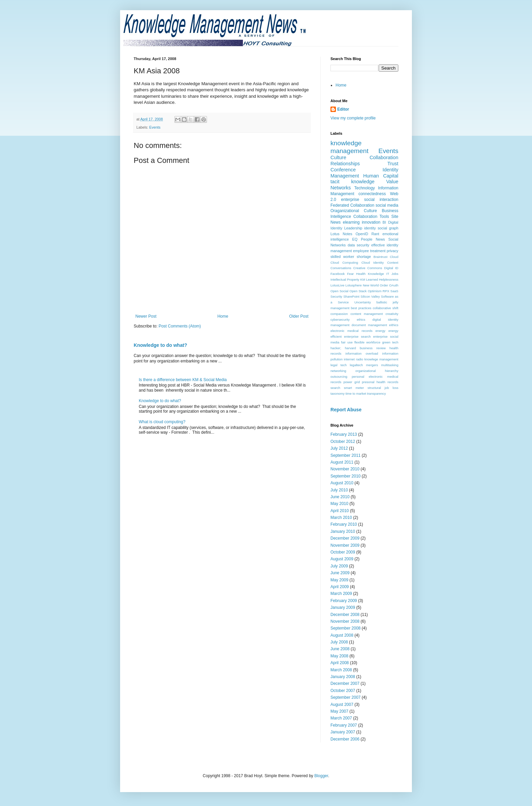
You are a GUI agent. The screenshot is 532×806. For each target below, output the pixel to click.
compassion (339, 314)
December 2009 (345, 538)
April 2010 (340, 511)
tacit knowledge (353, 182)
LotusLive (337, 285)
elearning (351, 222)
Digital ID (391, 268)
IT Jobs (392, 274)
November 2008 (345, 621)
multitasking (390, 365)
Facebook (338, 274)
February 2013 (344, 434)
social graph (388, 228)
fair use (347, 342)
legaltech (356, 365)
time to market (356, 393)
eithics (394, 325)
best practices (361, 308)
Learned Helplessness (382, 279)
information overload (362, 353)
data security (359, 245)
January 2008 (343, 677)
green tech (390, 342)
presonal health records (380, 382)
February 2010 (344, 524)
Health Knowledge (370, 274)
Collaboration (384, 157)
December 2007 (345, 683)
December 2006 (345, 739)
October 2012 (343, 442)
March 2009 (341, 594)
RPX (386, 291)
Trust (393, 164)
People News (373, 239)
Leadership (353, 228)
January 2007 (343, 732)
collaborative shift (386, 308)
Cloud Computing (344, 263)
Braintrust (381, 257)
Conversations (341, 268)
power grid (351, 382)
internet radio (353, 359)
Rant (375, 234)
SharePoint (351, 296)
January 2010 (343, 531)
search (335, 388)
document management (369, 325)
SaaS (394, 291)
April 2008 (340, 663)
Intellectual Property (345, 279)
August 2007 (342, 705)
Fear (350, 274)
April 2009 (340, 587)
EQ (355, 239)
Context (393, 263)
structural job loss (383, 388)
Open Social (339, 291)
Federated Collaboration (352, 205)
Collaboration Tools (371, 217)
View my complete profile (353, 118)
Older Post (299, 316)
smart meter (354, 388)
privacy (393, 251)
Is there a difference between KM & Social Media (183, 380)
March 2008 (341, 670)
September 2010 (346, 476)
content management (367, 314)
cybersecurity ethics (348, 320)
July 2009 (339, 566)
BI (384, 222)
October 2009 (343, 552)
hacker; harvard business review (358, 348)
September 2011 (346, 455)
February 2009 (344, 601)
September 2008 (346, 628)
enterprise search (357, 336)
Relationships (345, 164)
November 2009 (345, 545)
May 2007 (339, 711)
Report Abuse (346, 410)
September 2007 (346, 697)
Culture (338, 157)
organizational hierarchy (377, 371)
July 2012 (339, 448)
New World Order (375, 285)
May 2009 (339, 580)
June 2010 (340, 497)
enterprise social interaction (370, 200)
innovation (371, 222)
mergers (372, 365)
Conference (343, 170)
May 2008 (339, 656)
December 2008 (345, 615)
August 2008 (342, 635)
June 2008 (340, 649)
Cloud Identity (373, 263)
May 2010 (339, 504)
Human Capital (381, 176)
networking (338, 371)
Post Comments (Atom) (180, 326)
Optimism (375, 291)
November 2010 (345, 469)
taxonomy (338, 393)
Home (223, 316)
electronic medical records (351, 331)
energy (381, 331)
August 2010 (342, 483)
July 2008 (339, 642)
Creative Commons (368, 268)
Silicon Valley (370, 296)
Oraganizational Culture (354, 211)
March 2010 (341, 518)
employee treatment (369, 251)
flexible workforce (367, 342)
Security (336, 296)
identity (370, 228)
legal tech (339, 365)
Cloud (394, 257)
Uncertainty (363, 302)
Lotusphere (354, 285)
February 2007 (344, 725)
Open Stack (358, 291)
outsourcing (339, 377)
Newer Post (146, 316)
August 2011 (342, 462)
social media (387, 205)
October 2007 (343, 691)
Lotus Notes (341, 234)
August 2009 (342, 559)
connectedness (372, 194)
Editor (343, 109)
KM (363, 279)
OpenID (362, 234)
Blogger (321, 776)
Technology (365, 188)
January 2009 (343, 607)
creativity (392, 314)
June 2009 (340, 573)
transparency (376, 393)
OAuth (394, 285)
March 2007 (341, 718)
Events (155, 127)
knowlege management (381, 359)
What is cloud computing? (162, 422)
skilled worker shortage (351, 257)
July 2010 (339, 490)
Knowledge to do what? (160, 345)
